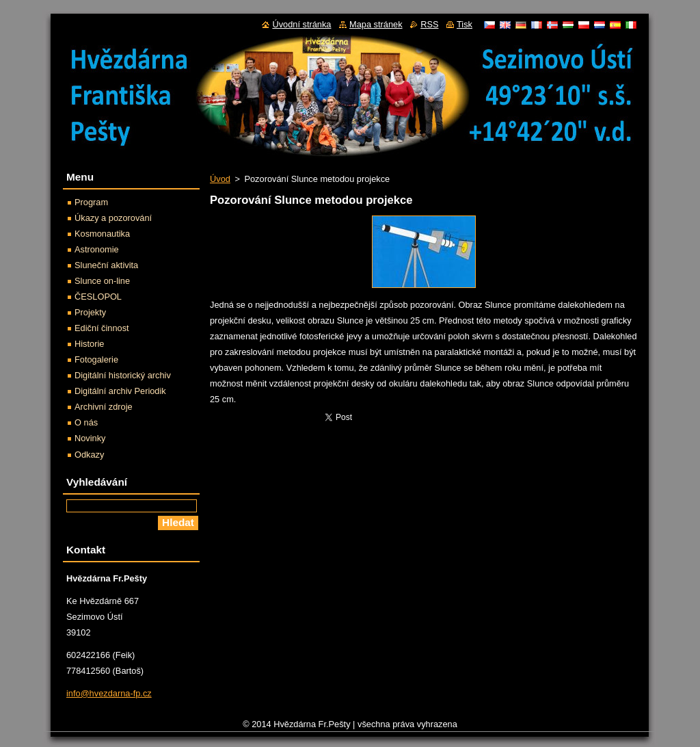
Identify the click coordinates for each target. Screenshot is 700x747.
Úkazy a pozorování (113, 218)
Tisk (465, 24)
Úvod (220, 179)
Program (91, 202)
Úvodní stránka (301, 24)
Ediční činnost (102, 328)
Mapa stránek (376, 24)
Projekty (90, 312)
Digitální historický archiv (123, 375)
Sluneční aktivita (106, 265)
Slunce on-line (102, 281)
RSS (429, 24)
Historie (89, 344)
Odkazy (89, 455)
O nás (86, 422)
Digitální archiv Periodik (120, 391)
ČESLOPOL (98, 297)
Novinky (90, 438)
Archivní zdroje (104, 407)
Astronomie (97, 249)
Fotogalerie (96, 359)
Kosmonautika (102, 234)
